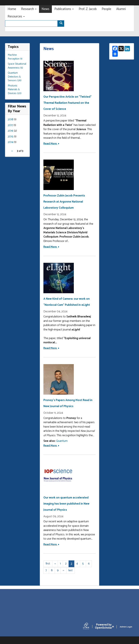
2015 (11, 137)
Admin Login (126, 627)
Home (12, 9)
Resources (16, 16)
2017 (10, 125)
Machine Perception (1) (15, 57)
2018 (11, 119)
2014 (11, 142)
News (45, 9)
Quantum (62, 441)
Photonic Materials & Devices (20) (15, 90)
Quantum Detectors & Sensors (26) (15, 77)
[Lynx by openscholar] (89, 627)
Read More (51, 144)
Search (62, 24)
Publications (64, 9)
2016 (11, 131)
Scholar (104, 627)
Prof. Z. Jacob (88, 9)
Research (29, 9)
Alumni (121, 9)
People (106, 9)
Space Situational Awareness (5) (17, 66)
